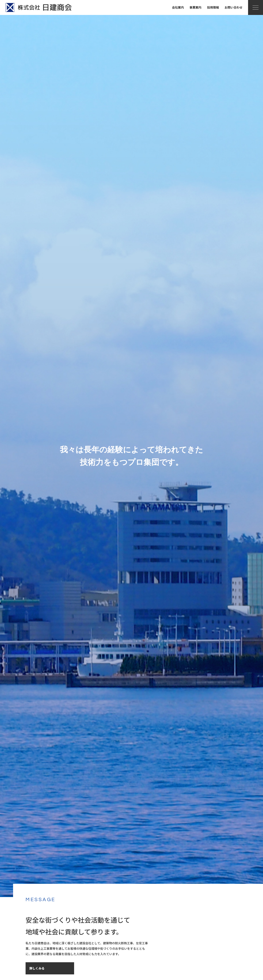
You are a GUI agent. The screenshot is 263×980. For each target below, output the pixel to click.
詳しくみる (37, 968)
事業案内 (195, 7)
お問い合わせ (234, 7)
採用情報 (213, 7)
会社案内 (178, 7)
